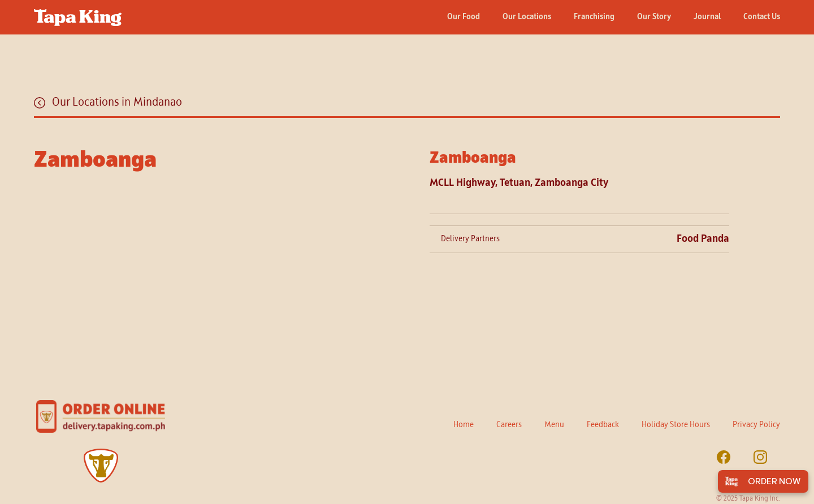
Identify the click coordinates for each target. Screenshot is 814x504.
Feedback (603, 425)
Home (464, 425)
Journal (707, 17)
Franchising (594, 17)
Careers (509, 425)
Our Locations (527, 17)
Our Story (654, 17)
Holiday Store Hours (676, 425)
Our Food (464, 17)
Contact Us (762, 17)
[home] (78, 13)
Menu (554, 425)
